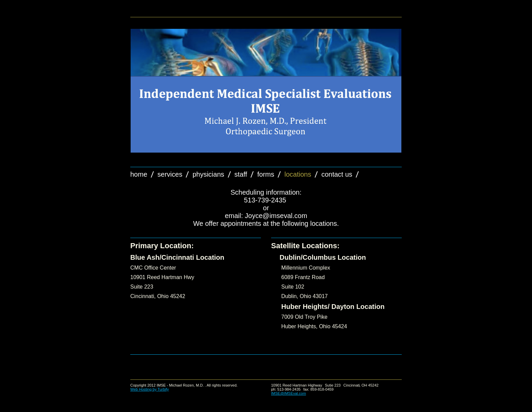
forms (266, 174)
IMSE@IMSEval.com (289, 393)
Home (139, 174)
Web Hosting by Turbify (150, 389)
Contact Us (337, 174)
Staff (241, 174)
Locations (298, 174)
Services (170, 174)
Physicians (208, 174)
